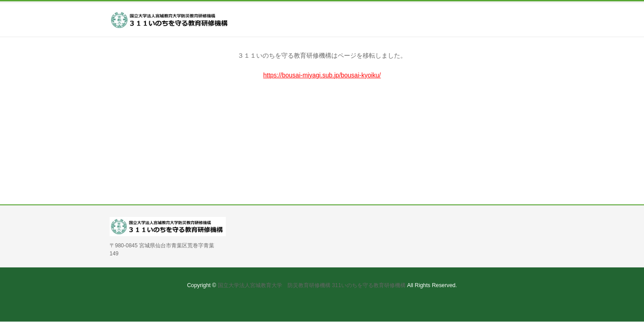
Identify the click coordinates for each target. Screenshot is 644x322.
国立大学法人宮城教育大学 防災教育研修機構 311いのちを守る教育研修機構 (312, 285)
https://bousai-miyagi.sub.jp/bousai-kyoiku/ (322, 75)
